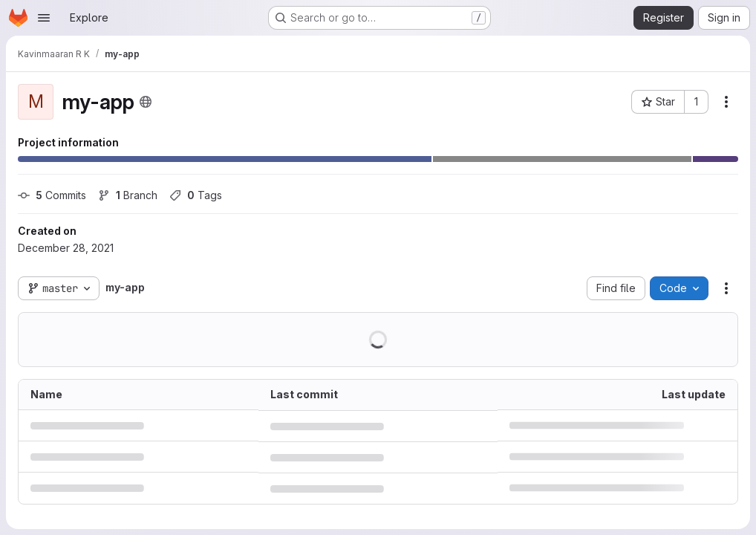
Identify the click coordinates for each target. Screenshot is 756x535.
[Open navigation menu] (44, 18)
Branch (128, 195)
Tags (196, 195)
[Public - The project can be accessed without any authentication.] (146, 102)
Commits (52, 195)
